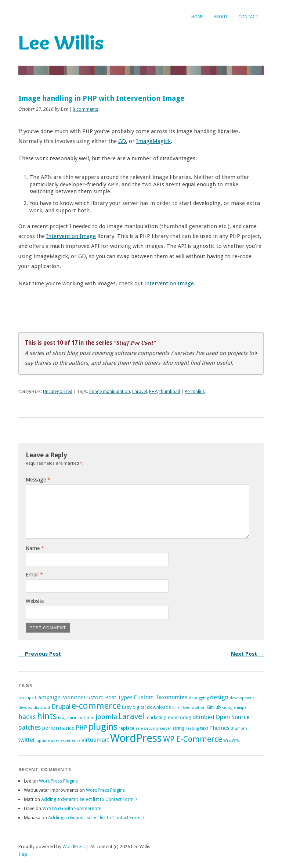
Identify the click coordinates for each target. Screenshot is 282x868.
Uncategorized (58, 392)
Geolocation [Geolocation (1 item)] (194, 708)
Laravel (140, 392)
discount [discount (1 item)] (42, 708)
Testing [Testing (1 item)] (192, 728)
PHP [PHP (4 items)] (82, 728)
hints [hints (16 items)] (47, 716)
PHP (153, 392)
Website (35, 601)
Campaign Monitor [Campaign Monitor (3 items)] (59, 697)
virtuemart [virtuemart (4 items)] (95, 740)
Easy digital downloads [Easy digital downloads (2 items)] (147, 707)
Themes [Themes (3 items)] (219, 728)
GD (122, 141)
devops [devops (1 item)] (25, 708)
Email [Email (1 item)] (177, 708)
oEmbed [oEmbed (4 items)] (203, 717)
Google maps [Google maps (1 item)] (234, 708)
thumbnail (170, 392)
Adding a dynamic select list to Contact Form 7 (89, 799)
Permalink (195, 392)
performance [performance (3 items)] (58, 728)
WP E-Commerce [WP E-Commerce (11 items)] (193, 739)
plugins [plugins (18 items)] (103, 727)
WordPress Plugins (58, 781)
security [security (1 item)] (151, 728)
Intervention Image (71, 236)
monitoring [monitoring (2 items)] (180, 717)
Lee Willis (61, 42)
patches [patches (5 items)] (30, 728)
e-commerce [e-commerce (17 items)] (96, 706)
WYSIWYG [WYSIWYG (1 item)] (232, 741)
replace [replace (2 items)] (126, 728)
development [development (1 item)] (242, 698)
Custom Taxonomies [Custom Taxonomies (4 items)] (161, 697)
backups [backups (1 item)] (26, 698)
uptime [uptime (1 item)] (43, 741)
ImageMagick (153, 141)
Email (34, 575)
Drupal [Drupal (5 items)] (61, 707)
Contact (248, 17)
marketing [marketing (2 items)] (156, 717)
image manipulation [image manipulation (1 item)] (76, 718)
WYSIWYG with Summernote (72, 808)
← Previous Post (40, 654)
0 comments (85, 109)
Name (35, 548)
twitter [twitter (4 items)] (27, 740)
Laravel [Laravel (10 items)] (131, 716)
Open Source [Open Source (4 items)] (233, 717)
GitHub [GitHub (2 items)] (214, 707)
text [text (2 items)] (204, 728)
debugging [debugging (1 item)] (199, 698)
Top (23, 854)
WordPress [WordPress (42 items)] (136, 738)
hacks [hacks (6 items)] (27, 717)
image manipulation (110, 392)
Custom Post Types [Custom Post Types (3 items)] (108, 697)
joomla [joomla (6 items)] (106, 717)
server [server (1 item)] (165, 728)
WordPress (74, 847)
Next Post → (247, 654)
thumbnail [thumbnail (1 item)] (240, 728)
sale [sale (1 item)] (139, 728)
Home (197, 17)
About (221, 17)
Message (38, 480)
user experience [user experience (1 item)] (66, 741)
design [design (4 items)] (219, 697)
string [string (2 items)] (178, 728)
